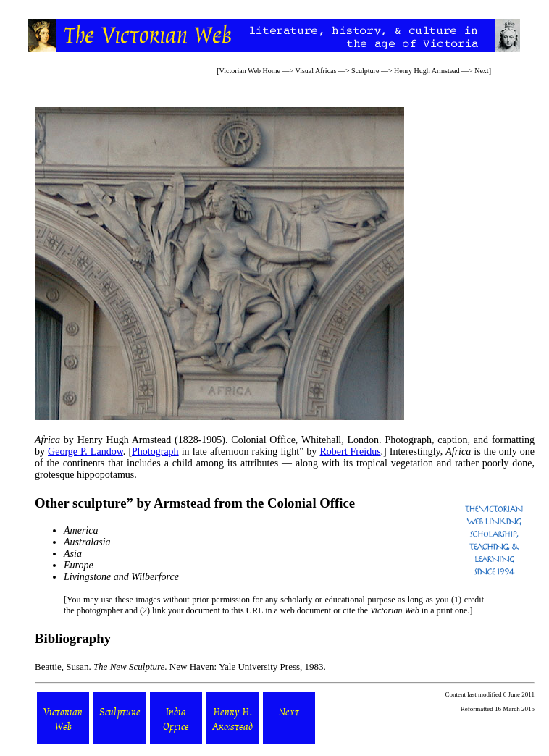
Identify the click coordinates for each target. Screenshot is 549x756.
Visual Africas (316, 71)
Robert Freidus (350, 451)
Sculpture (365, 71)
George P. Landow (85, 451)
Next (481, 71)
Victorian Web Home (250, 71)
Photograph (155, 451)
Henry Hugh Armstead (427, 71)
